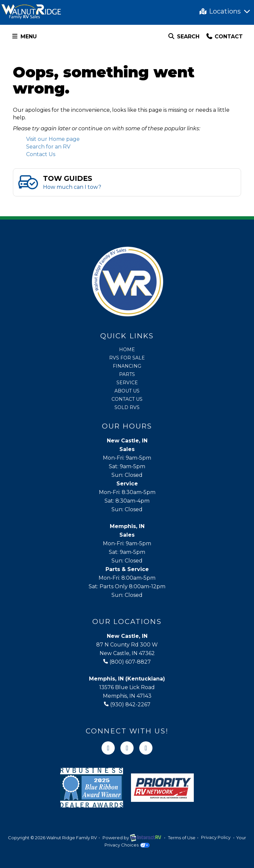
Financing (127, 366)
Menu (25, 38)
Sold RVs (127, 407)
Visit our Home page (53, 139)
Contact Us (41, 154)
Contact (224, 38)
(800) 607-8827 (127, 662)
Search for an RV (48, 147)
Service (127, 383)
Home (127, 350)
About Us (127, 391)
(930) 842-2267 (127, 704)
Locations (225, 11)
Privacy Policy (216, 838)
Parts (127, 374)
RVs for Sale (127, 358)
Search (183, 38)
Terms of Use (182, 838)
